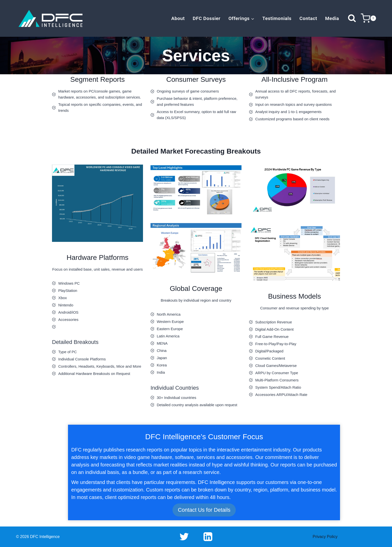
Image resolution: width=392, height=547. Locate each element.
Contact (308, 18)
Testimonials (277, 18)
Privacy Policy (325, 537)
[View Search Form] (352, 18)
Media (332, 18)
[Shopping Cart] (368, 18)
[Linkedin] (208, 537)
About (178, 18)
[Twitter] (184, 537)
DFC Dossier (207, 18)
